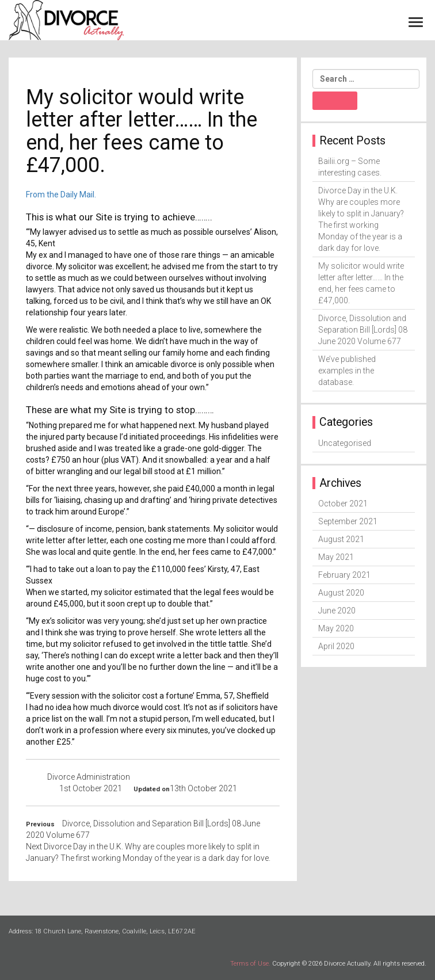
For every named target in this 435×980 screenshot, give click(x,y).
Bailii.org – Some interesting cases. (350, 167)
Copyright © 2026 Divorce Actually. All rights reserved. (349, 964)
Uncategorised (345, 443)
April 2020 (336, 646)
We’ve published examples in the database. (347, 371)
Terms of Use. (250, 964)
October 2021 (343, 504)
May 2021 (336, 557)
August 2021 (341, 539)
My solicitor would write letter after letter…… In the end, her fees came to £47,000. (361, 283)
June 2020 (337, 611)
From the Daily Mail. (61, 195)
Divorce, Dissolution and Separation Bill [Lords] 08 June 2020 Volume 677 (363, 330)
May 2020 (336, 628)
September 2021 (348, 521)
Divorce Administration (89, 777)
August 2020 (341, 593)
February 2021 (344, 575)
